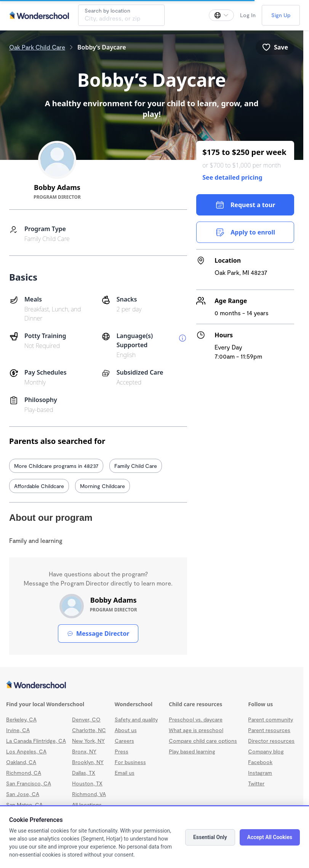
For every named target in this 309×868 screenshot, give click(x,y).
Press (122, 751)
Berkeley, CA (21, 719)
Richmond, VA (89, 794)
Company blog (266, 751)
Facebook (260, 762)
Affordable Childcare (39, 486)
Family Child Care (136, 466)
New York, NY (88, 741)
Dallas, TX (84, 773)
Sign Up (281, 15)
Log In (248, 15)
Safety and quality (136, 719)
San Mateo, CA (24, 805)
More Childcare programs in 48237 (56, 466)
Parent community (271, 719)
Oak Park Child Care (37, 47)
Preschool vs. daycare (196, 719)
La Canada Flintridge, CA (36, 741)
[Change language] (221, 15)
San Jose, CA (23, 794)
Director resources (271, 741)
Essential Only (210, 837)
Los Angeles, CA (26, 751)
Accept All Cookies (270, 837)
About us (126, 730)
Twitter (256, 783)
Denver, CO (86, 719)
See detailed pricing (232, 177)
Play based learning (192, 751)
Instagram (260, 773)
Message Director (98, 633)
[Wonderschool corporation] (152, 685)
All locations (87, 805)
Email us (125, 773)
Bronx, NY (84, 751)
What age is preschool (196, 730)
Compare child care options (203, 741)
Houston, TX (87, 783)
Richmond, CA (24, 773)
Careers (124, 741)
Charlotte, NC (89, 730)
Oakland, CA (21, 762)
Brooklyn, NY (88, 762)
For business (130, 762)
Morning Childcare (102, 486)
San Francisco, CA (29, 783)
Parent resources (269, 730)
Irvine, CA (18, 730)
